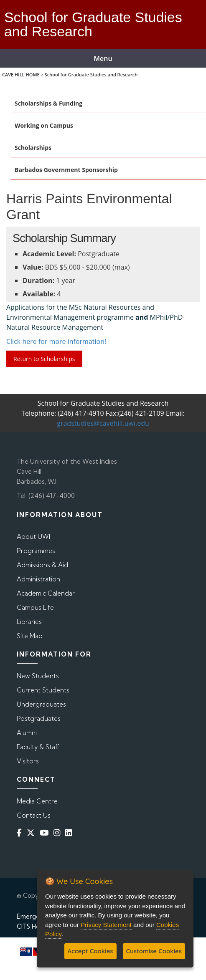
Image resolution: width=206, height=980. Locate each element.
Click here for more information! (56, 341)
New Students (38, 676)
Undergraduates (41, 704)
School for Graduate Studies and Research (91, 75)
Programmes (36, 551)
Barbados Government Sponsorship (66, 170)
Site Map (30, 636)
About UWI (33, 537)
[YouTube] (46, 833)
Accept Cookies (90, 951)
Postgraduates (39, 719)
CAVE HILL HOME (21, 75)
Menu (103, 58)
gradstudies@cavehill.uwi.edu (103, 423)
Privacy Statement (106, 925)
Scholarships (33, 148)
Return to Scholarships (44, 359)
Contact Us (34, 815)
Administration (38, 579)
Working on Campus (44, 125)
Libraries (29, 622)
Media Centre (37, 801)
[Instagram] (58, 833)
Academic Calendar (46, 593)
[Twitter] (32, 833)
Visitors (28, 761)
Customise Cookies (154, 951)
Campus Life (35, 607)
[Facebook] (21, 833)
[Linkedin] (70, 833)
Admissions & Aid (42, 565)
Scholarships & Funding (48, 103)
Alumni (27, 733)
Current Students (43, 690)
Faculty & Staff (38, 747)
